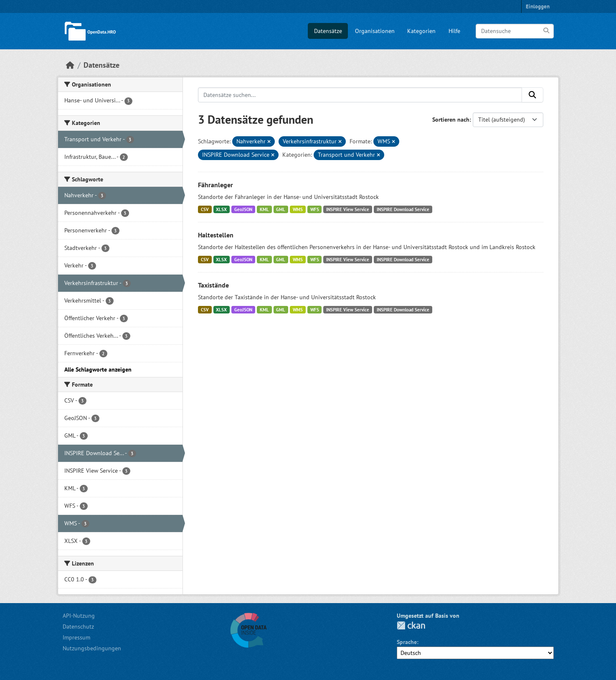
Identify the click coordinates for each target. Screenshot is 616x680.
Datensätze (328, 31)
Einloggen (538, 6)
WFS (315, 209)
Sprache (407, 642)
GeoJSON (243, 209)
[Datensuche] (515, 31)
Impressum (76, 637)
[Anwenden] (547, 31)
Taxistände (213, 285)
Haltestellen (216, 235)
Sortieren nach (451, 120)
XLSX (221, 209)
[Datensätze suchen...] (360, 95)
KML (264, 209)
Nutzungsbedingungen (92, 648)
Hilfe (454, 31)
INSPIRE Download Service (403, 209)
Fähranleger (215, 185)
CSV (205, 209)
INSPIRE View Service (348, 209)
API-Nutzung (79, 616)
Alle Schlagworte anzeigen (98, 369)
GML (281, 209)
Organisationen (375, 31)
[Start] (70, 65)
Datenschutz (78, 627)
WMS (298, 209)
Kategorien (421, 31)
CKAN (411, 625)
